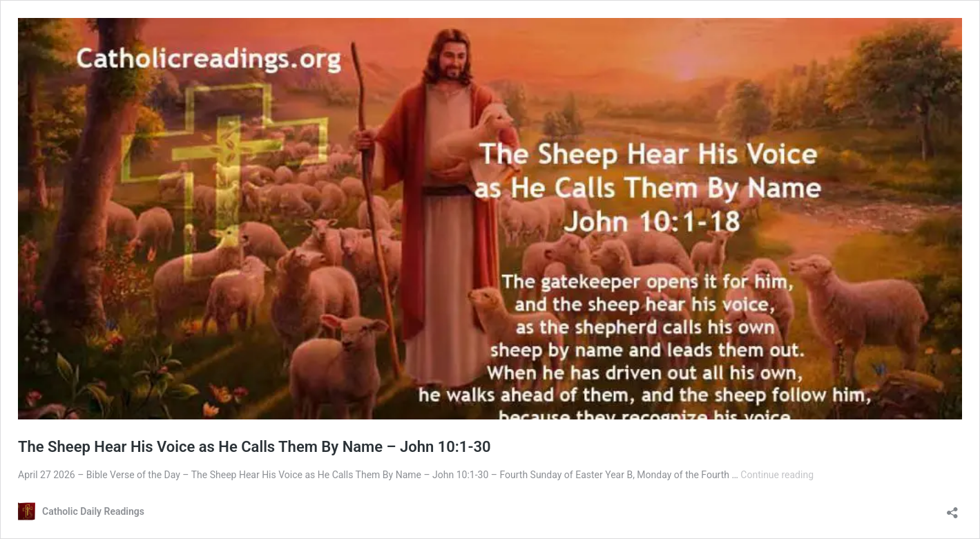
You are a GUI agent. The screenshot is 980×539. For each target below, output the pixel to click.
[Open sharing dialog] (952, 508)
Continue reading (777, 475)
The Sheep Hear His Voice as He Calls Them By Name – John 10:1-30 (254, 447)
